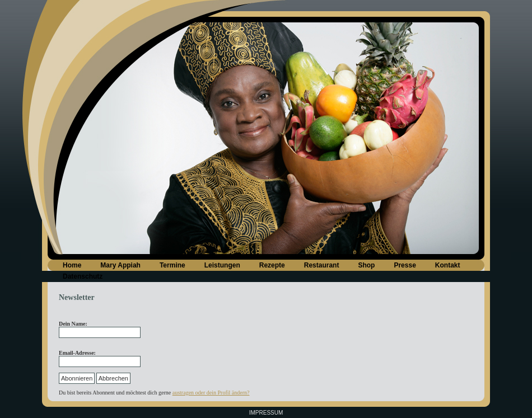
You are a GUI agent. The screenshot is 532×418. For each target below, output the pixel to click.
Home (72, 265)
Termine (172, 265)
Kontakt (448, 265)
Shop (366, 265)
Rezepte (272, 265)
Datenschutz (83, 276)
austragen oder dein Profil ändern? (211, 393)
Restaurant (322, 265)
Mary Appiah (120, 265)
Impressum (266, 413)
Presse (405, 265)
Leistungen (222, 265)
